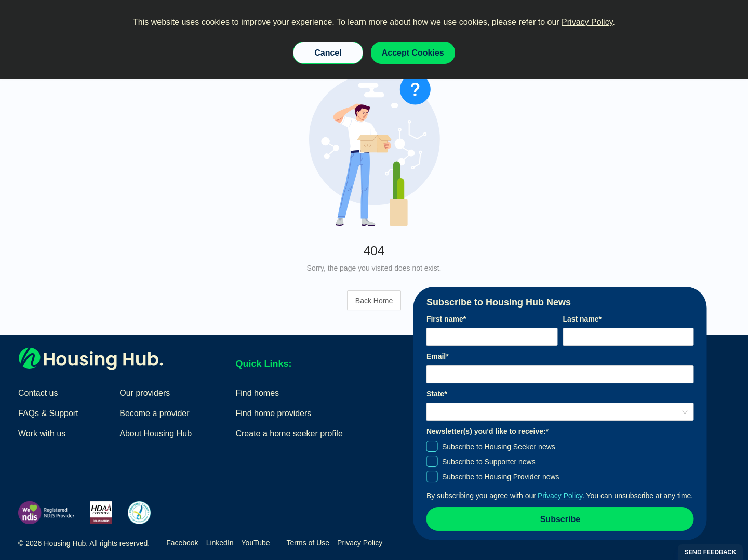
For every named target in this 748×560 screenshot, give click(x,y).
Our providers (145, 393)
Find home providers (273, 413)
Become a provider (154, 413)
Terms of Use (308, 543)
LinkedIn (220, 543)
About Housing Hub (156, 434)
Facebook (182, 543)
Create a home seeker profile (289, 434)
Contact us (38, 393)
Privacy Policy (587, 22)
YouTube (256, 543)
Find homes (257, 393)
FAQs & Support (48, 413)
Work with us (42, 434)
